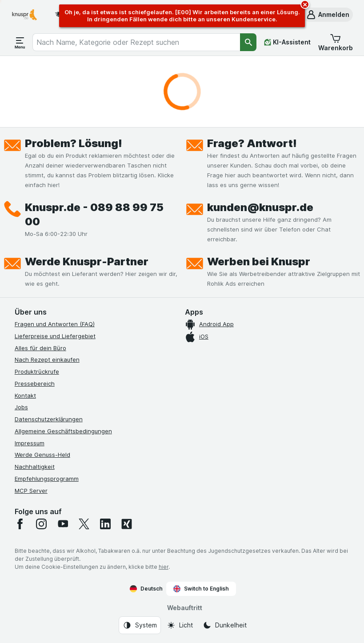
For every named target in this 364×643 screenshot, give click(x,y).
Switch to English (201, 589)
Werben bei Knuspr (259, 262)
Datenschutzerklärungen (49, 419)
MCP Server (31, 491)
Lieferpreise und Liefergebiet (55, 336)
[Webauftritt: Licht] (180, 625)
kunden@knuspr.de (260, 207)
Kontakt (25, 395)
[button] (328, 15)
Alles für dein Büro (40, 348)
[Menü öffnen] (20, 42)
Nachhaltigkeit (35, 467)
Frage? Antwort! (252, 143)
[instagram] (41, 524)
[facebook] (20, 524)
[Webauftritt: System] (140, 625)
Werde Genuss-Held (42, 455)
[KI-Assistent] (287, 42)
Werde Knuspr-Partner (87, 262)
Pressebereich (35, 383)
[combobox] (136, 42)
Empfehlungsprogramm (47, 479)
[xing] (127, 524)
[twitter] (84, 524)
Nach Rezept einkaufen (47, 359)
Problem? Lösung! (74, 143)
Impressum (30, 443)
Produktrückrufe (37, 371)
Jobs (21, 407)
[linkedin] (105, 524)
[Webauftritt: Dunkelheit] (225, 625)
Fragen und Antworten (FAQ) (55, 324)
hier (164, 567)
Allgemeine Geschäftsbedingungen (63, 431)
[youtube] (63, 524)
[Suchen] (248, 42)
